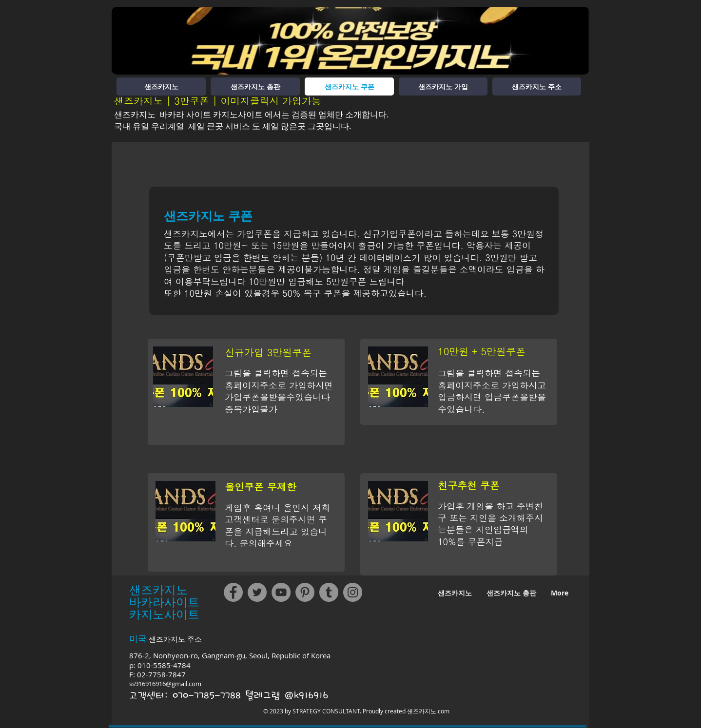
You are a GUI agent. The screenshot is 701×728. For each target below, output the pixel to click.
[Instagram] (353, 592)
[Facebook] (233, 592)
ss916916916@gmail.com (165, 684)
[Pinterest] (305, 592)
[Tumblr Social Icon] (329, 592)
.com (443, 711)
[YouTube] (281, 592)
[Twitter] (257, 592)
